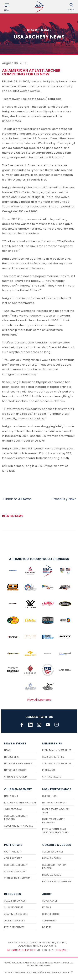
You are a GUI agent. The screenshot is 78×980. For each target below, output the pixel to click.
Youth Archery (13, 852)
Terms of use (67, 963)
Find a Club (11, 796)
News (7, 750)
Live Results (12, 757)
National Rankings (54, 803)
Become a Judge (52, 875)
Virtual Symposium (16, 777)
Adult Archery (13, 858)
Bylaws (47, 907)
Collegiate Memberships (57, 764)
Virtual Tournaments (17, 878)
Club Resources (14, 907)
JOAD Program (13, 809)
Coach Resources (53, 852)
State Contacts (52, 777)
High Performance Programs (53, 821)
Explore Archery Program (20, 803)
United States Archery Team (56, 811)
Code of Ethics (51, 914)
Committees (49, 921)
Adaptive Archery (15, 872)
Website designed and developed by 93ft (24, 972)
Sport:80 (69, 972)
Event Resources (14, 927)
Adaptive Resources (16, 914)
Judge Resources (15, 921)
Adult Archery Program (19, 826)
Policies (47, 927)
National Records (15, 770)
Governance (50, 901)
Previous (58, 499)
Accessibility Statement (39, 966)
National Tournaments (18, 764)
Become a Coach (52, 858)
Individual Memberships (57, 750)
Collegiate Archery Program (16, 818)
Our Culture (50, 796)
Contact (62, 950)
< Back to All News (17, 499)
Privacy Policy (52, 963)
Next (72, 499)
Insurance (49, 770)
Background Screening (57, 882)
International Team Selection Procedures (56, 831)
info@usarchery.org (21, 950)
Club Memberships (53, 757)
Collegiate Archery (16, 865)
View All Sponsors (39, 700)
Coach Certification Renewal (54, 867)
